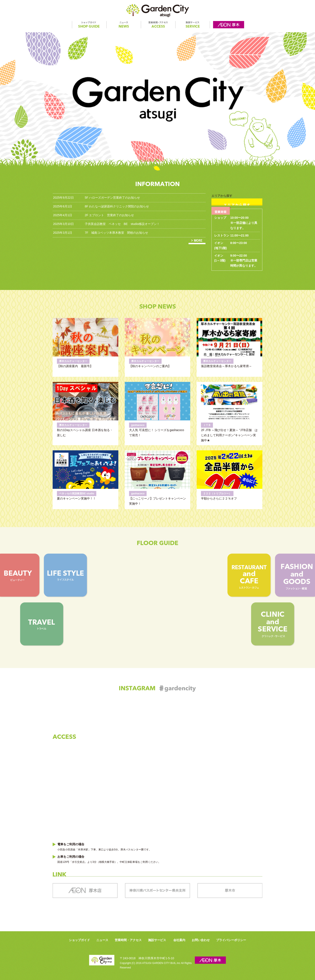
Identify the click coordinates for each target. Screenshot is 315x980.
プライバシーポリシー (231, 940)
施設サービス (157, 940)
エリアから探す (237, 200)
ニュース (102, 940)
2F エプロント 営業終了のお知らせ (109, 215)
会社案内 (179, 940)
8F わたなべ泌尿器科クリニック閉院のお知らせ (117, 206)
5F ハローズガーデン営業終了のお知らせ (112, 198)
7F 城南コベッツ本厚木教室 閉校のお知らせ (116, 233)
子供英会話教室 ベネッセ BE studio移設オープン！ (122, 224)
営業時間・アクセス (128, 940)
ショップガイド (79, 940)
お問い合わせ (201, 940)
